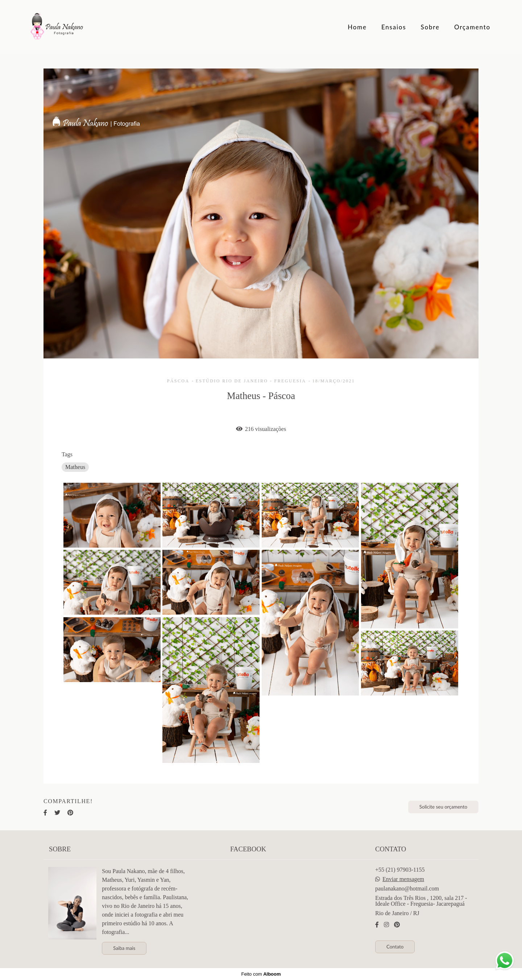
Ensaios (394, 27)
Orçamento (472, 27)
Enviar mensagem (403, 879)
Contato (395, 947)
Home (357, 27)
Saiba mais (124, 948)
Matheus (75, 467)
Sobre (430, 27)
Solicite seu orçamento (443, 807)
